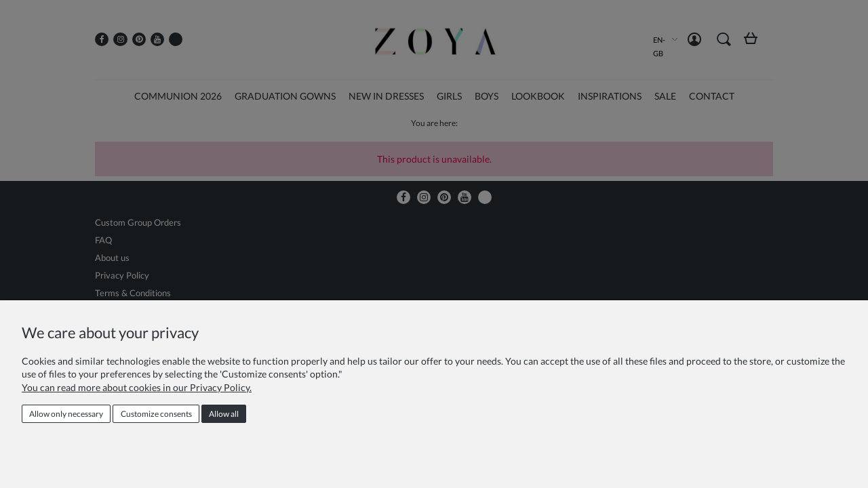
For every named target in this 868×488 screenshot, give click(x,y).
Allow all (224, 414)
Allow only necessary (66, 414)
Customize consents (156, 414)
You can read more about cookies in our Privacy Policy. (137, 387)
